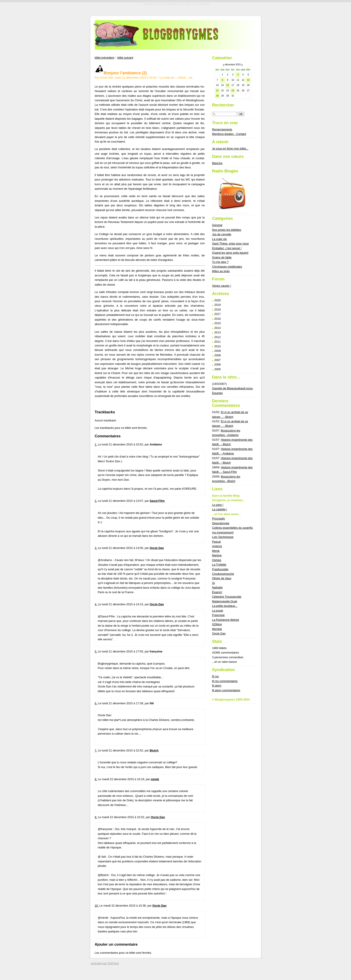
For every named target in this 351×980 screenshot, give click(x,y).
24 (233, 91)
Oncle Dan (157, 548)
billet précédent (105, 58)
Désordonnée (221, 523)
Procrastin (219, 519)
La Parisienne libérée (225, 620)
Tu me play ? (220, 262)
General (217, 225)
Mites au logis (221, 271)
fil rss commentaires (225, 681)
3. (96, 548)
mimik (155, 779)
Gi (213, 583)
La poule (217, 611)
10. (97, 906)
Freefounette (220, 569)
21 (217, 91)
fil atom (217, 686)
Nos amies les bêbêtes (226, 230)
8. (96, 779)
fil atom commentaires (226, 690)
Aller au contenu (154, 4)
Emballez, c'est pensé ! (227, 248)
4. (96, 604)
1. (96, 444)
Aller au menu (175, 4)
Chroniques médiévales (227, 267)
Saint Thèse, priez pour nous (230, 243)
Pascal (216, 542)
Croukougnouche (223, 574)
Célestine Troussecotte (227, 597)
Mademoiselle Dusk (225, 601)
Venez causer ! (222, 286)
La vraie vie (167, 78)
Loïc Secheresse (223, 537)
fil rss (215, 676)
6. (96, 703)
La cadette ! (220, 509)
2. (96, 501)
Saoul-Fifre (157, 501)
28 (217, 96)
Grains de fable (222, 257)
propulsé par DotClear (105, 963)
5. (96, 651)
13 (248, 80)
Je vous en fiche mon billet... (230, 149)
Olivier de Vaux (222, 578)
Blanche (217, 163)
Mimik (216, 551)
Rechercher (223, 105)
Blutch (154, 750)
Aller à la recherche (199, 4)
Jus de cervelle (222, 234)
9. (96, 817)
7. (96, 750)
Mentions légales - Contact (229, 134)
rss (191, 78)
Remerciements (222, 129)
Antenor (217, 546)
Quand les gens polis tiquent (230, 253)
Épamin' (217, 592)
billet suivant (125, 58)
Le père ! (218, 505)
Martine (217, 555)
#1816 (181, 78)
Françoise (218, 615)
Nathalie (217, 587)
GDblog (217, 624)
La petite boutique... (225, 606)
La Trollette (219, 565)
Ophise (217, 560)
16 (228, 85)
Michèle (217, 629)
